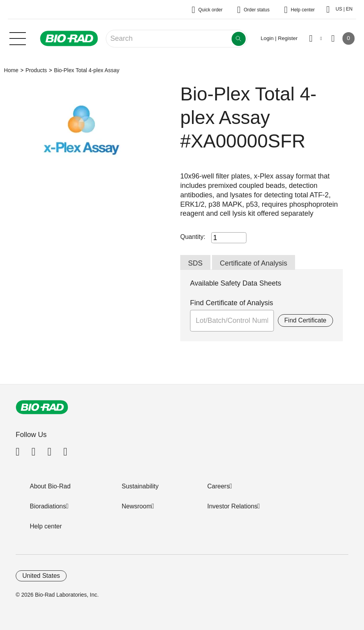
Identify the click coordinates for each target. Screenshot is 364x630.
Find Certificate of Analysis (232, 303)
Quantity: (193, 237)
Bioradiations (48, 506)
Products (36, 70)
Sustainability (140, 486)
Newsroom (137, 506)
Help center (46, 526)
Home (11, 70)
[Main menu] (18, 38)
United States (41, 576)
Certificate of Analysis (254, 263)
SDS (195, 263)
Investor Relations (232, 506)
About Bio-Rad (50, 486)
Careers (218, 486)
